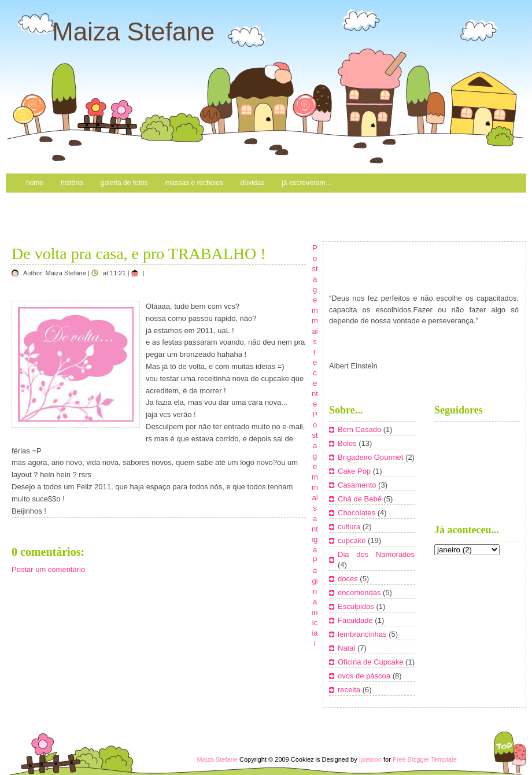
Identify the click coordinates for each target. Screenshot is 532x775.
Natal (348, 648)
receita (350, 690)
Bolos (348, 443)
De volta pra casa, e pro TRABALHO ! (139, 254)
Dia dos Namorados (376, 554)
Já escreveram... (306, 183)
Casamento (358, 485)
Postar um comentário (48, 569)
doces (349, 579)
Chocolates (358, 513)
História (72, 183)
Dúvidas (252, 183)
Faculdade (356, 620)
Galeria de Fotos (124, 183)
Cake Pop (355, 471)
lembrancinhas (363, 634)
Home (35, 183)
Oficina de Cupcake (372, 662)
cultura (350, 527)
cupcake (353, 540)
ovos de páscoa (365, 676)
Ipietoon (370, 759)
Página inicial (315, 602)
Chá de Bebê (361, 499)
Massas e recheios (194, 183)
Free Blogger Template (425, 759)
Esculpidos (357, 606)
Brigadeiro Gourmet (372, 457)
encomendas (360, 593)
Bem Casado (361, 429)
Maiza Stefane (133, 32)
